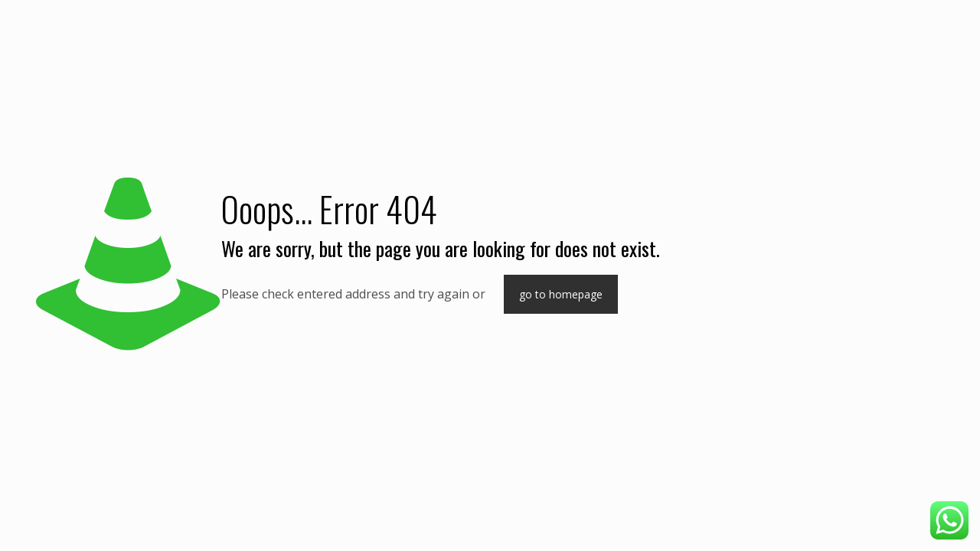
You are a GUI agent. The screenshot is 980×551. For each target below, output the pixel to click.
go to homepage (561, 294)
